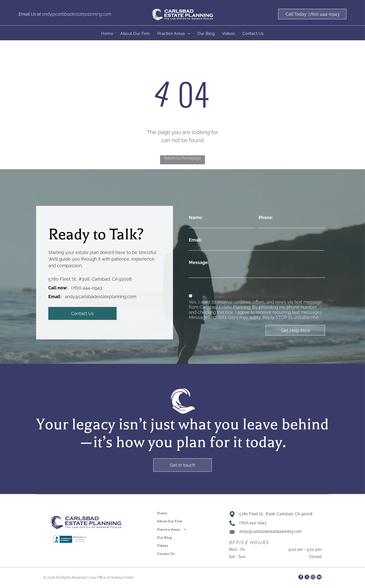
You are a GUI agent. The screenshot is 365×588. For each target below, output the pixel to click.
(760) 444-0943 (87, 288)
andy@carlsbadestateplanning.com (77, 14)
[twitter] (307, 578)
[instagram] (313, 578)
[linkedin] (319, 578)
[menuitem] (107, 34)
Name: (196, 217)
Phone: (266, 217)
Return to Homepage (182, 158)
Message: (199, 262)
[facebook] (301, 578)
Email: (195, 240)
